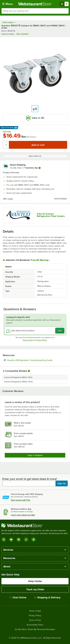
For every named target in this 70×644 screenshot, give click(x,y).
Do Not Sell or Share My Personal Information (35, 629)
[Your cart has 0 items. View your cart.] (64, 4)
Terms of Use (28, 340)
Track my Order (35, 589)
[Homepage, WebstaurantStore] (35, 4)
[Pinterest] (34, 540)
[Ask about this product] (35, 331)
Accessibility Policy (35, 625)
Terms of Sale (35, 611)
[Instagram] (4, 540)
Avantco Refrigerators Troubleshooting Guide (37, 360)
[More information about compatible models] (29, 371)
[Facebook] (19, 540)
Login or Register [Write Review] (35, 455)
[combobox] (35, 11)
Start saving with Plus (21, 500)
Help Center (35, 581)
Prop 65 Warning (40, 260)
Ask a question (22, 34)
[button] (35, 109)
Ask (60, 331)
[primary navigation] (8, 4)
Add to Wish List (35, 156)
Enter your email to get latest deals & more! (30, 479)
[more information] (40, 168)
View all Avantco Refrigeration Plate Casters (51, 215)
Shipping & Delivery (47, 597)
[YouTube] (11, 540)
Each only (7, 132)
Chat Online (18, 597)
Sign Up (62, 483)
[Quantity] (6, 145)
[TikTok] (26, 540)
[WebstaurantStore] (35, 525)
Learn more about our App (23, 515)
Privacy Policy (42, 340)
